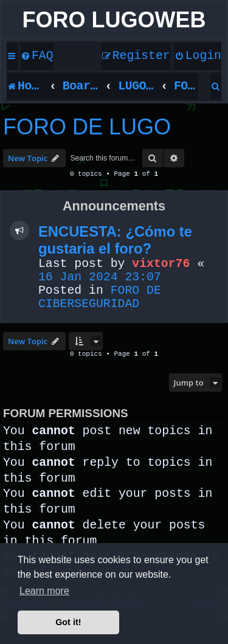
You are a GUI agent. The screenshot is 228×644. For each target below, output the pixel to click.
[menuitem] (37, 57)
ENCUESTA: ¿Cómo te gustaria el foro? (115, 240)
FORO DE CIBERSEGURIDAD (100, 297)
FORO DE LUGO (87, 127)
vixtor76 (161, 264)
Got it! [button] (68, 622)
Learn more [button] (44, 591)
